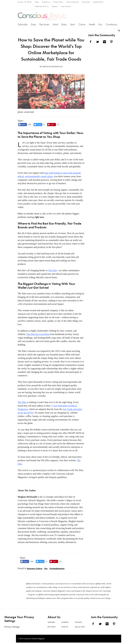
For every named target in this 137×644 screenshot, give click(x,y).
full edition (52, 627)
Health (92, 25)
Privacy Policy (58, 2)
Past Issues (44, 25)
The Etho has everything (38, 334)
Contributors (111, 25)
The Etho (53, 270)
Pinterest (111, 42)
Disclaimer (86, 2)
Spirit (72, 25)
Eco (100, 25)
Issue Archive (66, 6)
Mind (55, 25)
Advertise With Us (42, 6)
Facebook (91, 42)
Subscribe (23, 25)
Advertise (65, 622)
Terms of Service (73, 2)
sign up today (80, 627)
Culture (82, 25)
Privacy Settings (12, 627)
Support (55, 6)
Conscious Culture (35, 569)
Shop (37, 2)
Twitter (97, 42)
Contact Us (46, 2)
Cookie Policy (98, 2)
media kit (65, 627)
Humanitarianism (57, 569)
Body (64, 25)
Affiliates (78, 622)
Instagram (104, 42)
